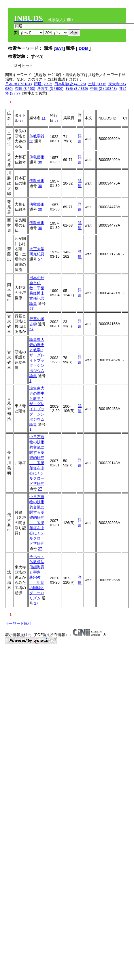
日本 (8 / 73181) (19, 84)
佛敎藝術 (37, 157)
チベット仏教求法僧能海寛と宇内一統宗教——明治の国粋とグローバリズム (37, 577)
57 (40, 259)
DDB (84, 48)
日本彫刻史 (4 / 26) (70, 84)
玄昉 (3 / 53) (25, 89)
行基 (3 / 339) (77, 89)
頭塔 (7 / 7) (43, 84)
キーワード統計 (18, 623)
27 (40, 489)
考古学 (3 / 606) (50, 89)
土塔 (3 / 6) (97, 84)
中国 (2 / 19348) (104, 89)
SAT (59, 48)
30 (40, 162)
